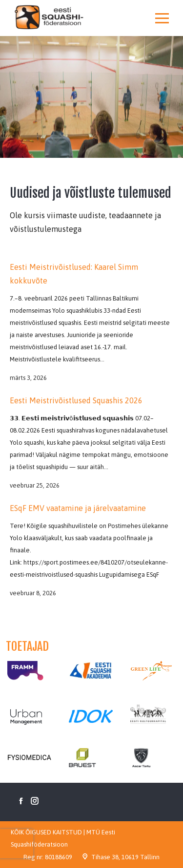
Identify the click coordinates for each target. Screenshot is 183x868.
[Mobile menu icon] (162, 18)
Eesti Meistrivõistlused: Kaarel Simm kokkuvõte (74, 274)
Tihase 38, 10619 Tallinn (125, 857)
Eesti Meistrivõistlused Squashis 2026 (76, 400)
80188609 (59, 857)
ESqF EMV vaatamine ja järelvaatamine (78, 508)
